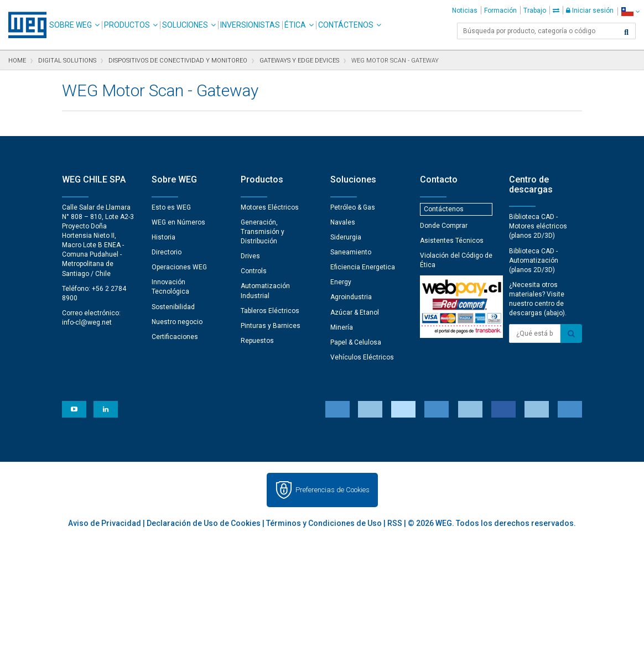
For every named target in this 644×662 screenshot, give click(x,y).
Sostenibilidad (173, 307)
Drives (250, 256)
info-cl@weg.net (87, 322)
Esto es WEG (171, 207)
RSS (395, 523)
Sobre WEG (71, 25)
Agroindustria (351, 297)
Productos (127, 25)
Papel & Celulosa (356, 342)
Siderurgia (346, 237)
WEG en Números (178, 222)
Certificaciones (175, 337)
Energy (341, 282)
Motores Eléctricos (270, 207)
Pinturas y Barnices (271, 326)
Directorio (167, 252)
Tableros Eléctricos (270, 311)
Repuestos (257, 341)
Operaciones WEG (179, 267)
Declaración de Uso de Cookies (204, 523)
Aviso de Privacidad (105, 523)
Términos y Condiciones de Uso (324, 523)
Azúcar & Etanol (355, 312)
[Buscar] (626, 32)
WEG (24, 25)
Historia (163, 237)
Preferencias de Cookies (333, 490)
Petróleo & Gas (353, 207)
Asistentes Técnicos (452, 241)
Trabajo (535, 11)
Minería (342, 327)
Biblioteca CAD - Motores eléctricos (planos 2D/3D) (538, 226)
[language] (630, 11)
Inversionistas (250, 25)
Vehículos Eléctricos (362, 357)
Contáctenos (346, 25)
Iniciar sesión (590, 11)
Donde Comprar (444, 226)
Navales (343, 222)
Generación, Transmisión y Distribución (263, 232)
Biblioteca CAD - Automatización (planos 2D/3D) (534, 260)
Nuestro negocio (177, 322)
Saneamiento (351, 252)
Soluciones (185, 25)
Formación (500, 11)
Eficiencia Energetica (363, 267)
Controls (254, 271)
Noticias (465, 11)
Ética (295, 25)
